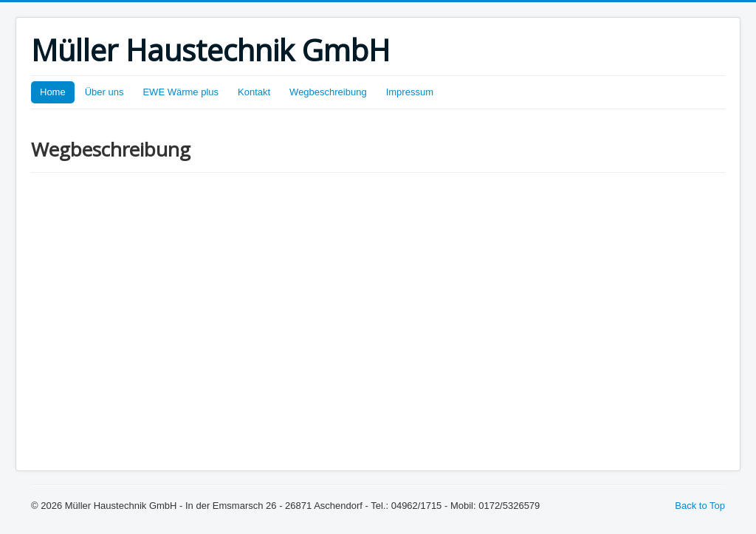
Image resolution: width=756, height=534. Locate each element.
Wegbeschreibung (328, 92)
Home (53, 92)
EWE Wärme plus (181, 92)
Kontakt (254, 92)
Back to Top (700, 506)
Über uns (104, 92)
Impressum (410, 92)
